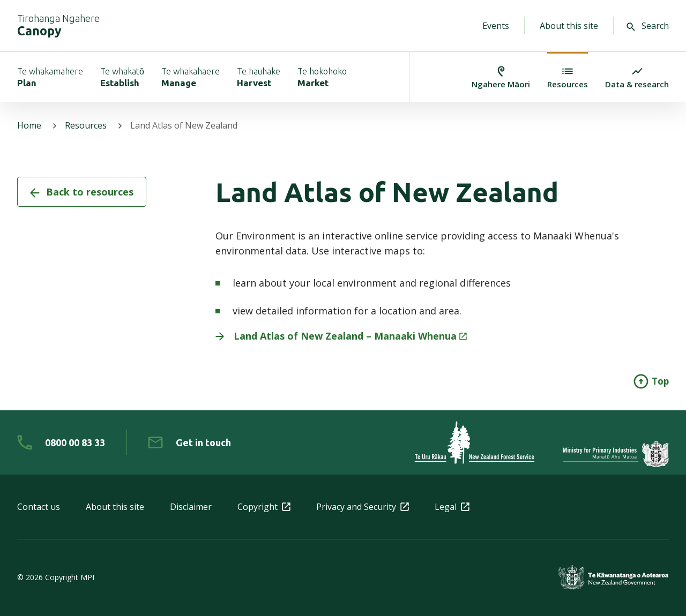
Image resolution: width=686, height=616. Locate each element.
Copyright (264, 507)
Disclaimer (191, 507)
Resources (86, 125)
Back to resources (82, 192)
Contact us (39, 507)
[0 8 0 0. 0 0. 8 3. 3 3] (61, 442)
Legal (452, 507)
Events (496, 26)
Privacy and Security (363, 507)
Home (29, 125)
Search (648, 26)
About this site (569, 26)
